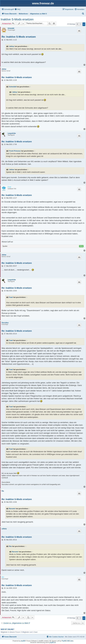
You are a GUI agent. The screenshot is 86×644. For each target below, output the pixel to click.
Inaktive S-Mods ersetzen (17, 19)
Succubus (5, 323)
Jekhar (12, 46)
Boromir (12, 509)
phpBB (23, 641)
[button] (77, 24)
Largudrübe (12, 133)
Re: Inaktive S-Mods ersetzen (19, 37)
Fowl (9, 187)
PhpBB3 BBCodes (68, 641)
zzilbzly (4, 529)
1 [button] (81, 24)
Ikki (3, 577)
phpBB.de (53, 642)
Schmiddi (11, 28)
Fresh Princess (15, 151)
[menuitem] (17, 9)
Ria (3, 491)
